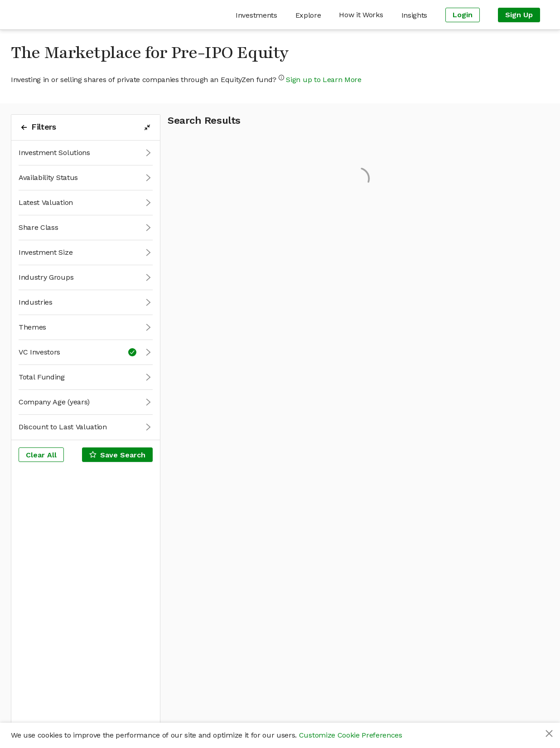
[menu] (323, 15)
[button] (86, 153)
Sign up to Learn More (323, 80)
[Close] (549, 733)
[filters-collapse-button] (147, 127)
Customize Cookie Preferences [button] (351, 735)
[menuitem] (256, 15)
